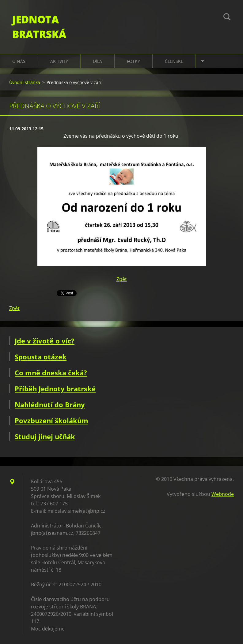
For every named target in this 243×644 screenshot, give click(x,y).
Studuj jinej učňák (45, 436)
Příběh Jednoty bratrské (55, 389)
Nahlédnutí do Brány (50, 404)
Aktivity (59, 61)
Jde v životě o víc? (45, 341)
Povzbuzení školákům (51, 420)
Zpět (122, 279)
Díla (97, 61)
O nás (19, 61)
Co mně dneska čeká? (51, 373)
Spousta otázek (41, 357)
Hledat (227, 18)
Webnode (223, 494)
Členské (174, 61)
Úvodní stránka (25, 82)
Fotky (133, 61)
